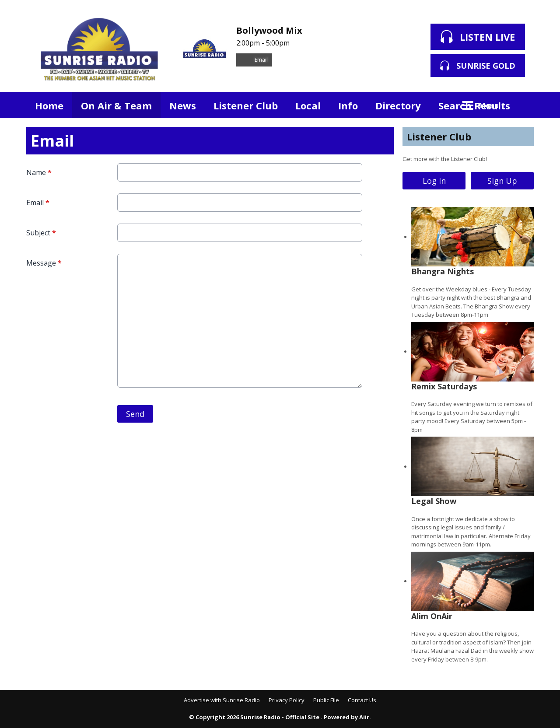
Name (39, 172)
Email (254, 60)
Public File (326, 700)
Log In (434, 181)
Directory (398, 105)
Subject (41, 233)
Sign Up (502, 181)
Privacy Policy (287, 700)
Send (135, 414)
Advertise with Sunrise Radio (222, 700)
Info (348, 105)
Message (44, 263)
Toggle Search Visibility (521, 105)
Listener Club (246, 105)
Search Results (474, 105)
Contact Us (362, 700)
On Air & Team (116, 105)
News (183, 105)
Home (49, 105)
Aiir (364, 717)
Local (308, 105)
